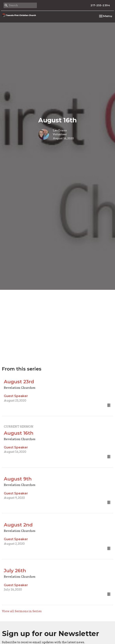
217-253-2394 (100, 5)
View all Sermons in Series (22, 611)
